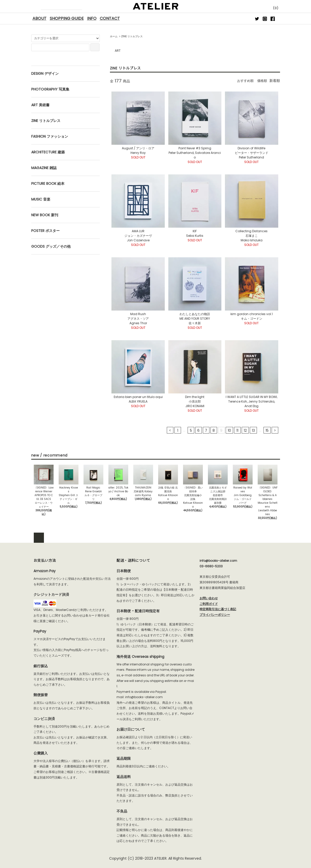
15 (267, 430)
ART (118, 51)
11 (237, 430)
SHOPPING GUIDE (67, 18)
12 (245, 430)
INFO (92, 18)
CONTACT (110, 18)
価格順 (262, 81)
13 (253, 430)
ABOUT (39, 18)
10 (229, 430)
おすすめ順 (244, 81)
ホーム (114, 36)
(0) (271, 8)
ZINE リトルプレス (132, 36)
